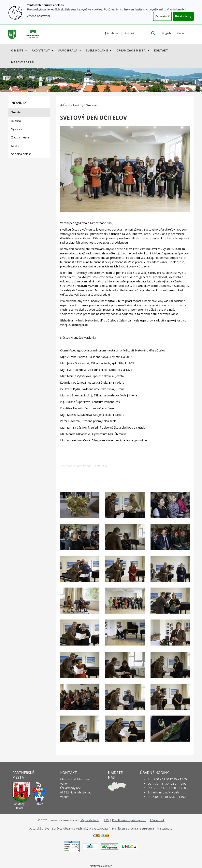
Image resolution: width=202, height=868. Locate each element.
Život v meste (20, 137)
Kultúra (16, 121)
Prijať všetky (183, 16)
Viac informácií (177, 9)
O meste (17, 50)
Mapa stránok (90, 820)
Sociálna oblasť (21, 154)
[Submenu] (26, 50)
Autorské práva (39, 828)
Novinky (78, 105)
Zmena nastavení (38, 16)
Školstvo (17, 112)
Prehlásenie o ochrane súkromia (133, 828)
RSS (107, 820)
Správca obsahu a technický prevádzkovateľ (81, 828)
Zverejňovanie (97, 50)
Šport (15, 146)
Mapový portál (23, 62)
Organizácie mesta (131, 50)
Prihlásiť (130, 33)
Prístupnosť (164, 828)
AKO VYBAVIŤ (41, 50)
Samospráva (68, 50)
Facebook (112, 33)
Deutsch (182, 33)
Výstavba (17, 129)
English (167, 33)
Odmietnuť (162, 16)
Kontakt (161, 50)
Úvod (67, 105)
